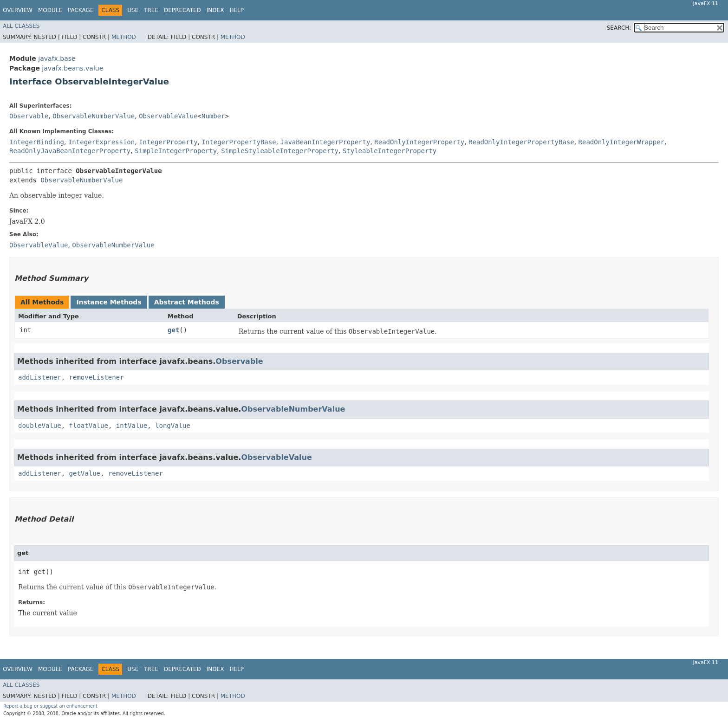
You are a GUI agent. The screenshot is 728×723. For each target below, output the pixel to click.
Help (237, 10)
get (173, 330)
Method (124, 37)
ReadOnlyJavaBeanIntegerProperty (70, 151)
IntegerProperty (168, 142)
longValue (173, 426)
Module (50, 10)
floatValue (89, 426)
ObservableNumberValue (94, 116)
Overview (18, 10)
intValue (132, 426)
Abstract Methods (187, 302)
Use (133, 10)
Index (215, 10)
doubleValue (40, 426)
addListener (40, 377)
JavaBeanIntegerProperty (325, 142)
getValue (85, 473)
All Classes (21, 26)
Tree (151, 10)
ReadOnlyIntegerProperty (419, 142)
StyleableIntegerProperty (390, 151)
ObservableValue (168, 116)
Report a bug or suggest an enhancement (50, 706)
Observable (29, 116)
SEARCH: (619, 28)
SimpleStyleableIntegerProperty (280, 151)
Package (81, 10)
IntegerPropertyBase (239, 142)
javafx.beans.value (72, 68)
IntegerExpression (101, 142)
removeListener (97, 377)
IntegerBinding (37, 142)
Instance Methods (109, 302)
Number (213, 116)
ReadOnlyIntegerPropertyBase (521, 142)
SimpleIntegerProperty (176, 151)
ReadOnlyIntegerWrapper (621, 142)
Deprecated (182, 10)
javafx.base (57, 58)
